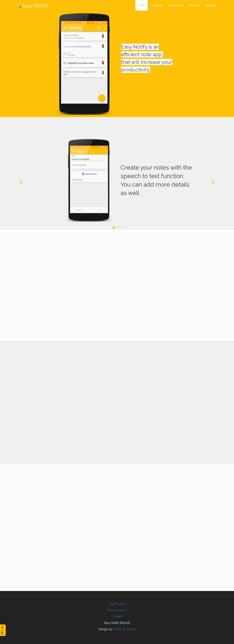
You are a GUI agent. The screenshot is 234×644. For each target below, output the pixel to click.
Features (157, 5)
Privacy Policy (117, 610)
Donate (194, 5)
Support (211, 5)
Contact (117, 616)
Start (142, 5)
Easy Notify (33, 6)
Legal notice (117, 604)
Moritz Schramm (125, 629)
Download (176, 5)
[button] (20, 181)
